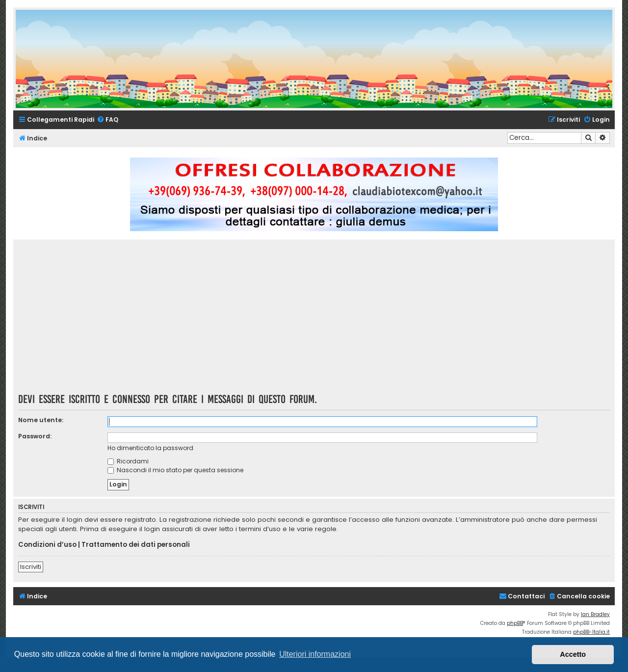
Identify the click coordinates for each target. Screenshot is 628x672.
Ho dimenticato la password (150, 448)
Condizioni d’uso (47, 545)
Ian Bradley (595, 614)
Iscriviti (31, 567)
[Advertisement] (314, 320)
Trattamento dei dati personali (136, 545)
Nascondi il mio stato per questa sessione (175, 470)
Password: (35, 436)
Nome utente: (41, 420)
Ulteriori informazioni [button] (315, 654)
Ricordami (128, 461)
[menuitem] (107, 120)
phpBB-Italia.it (591, 632)
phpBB (515, 623)
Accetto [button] (573, 654)
